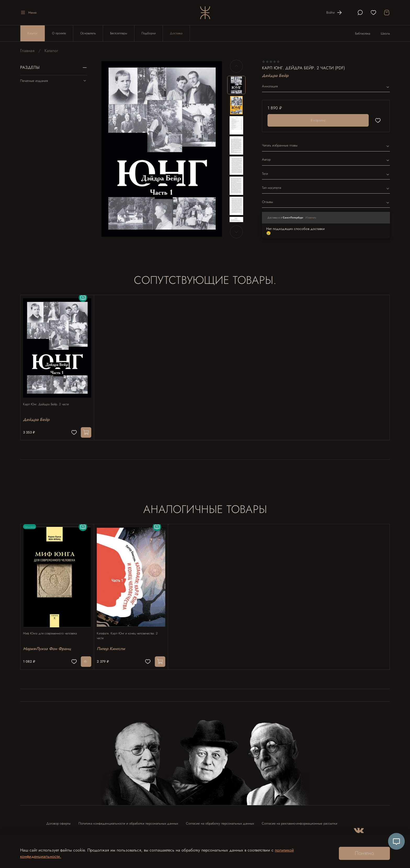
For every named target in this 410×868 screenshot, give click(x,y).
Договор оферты (58, 818)
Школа (385, 33)
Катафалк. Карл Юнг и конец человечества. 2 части (130, 628)
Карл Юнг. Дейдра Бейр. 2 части (49, 399)
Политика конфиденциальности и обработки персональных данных (128, 818)
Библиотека (363, 33)
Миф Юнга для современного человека (53, 626)
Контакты (142, 833)
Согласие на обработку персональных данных (220, 818)
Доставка (176, 33)
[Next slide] (236, 232)
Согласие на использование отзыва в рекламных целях (87, 833)
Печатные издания (54, 81)
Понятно (364, 853)
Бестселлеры (119, 33)
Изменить (311, 218)
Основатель (88, 33)
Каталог (33, 33)
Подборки (149, 33)
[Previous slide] (236, 66)
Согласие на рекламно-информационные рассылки (300, 818)
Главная (27, 51)
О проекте (59, 33)
